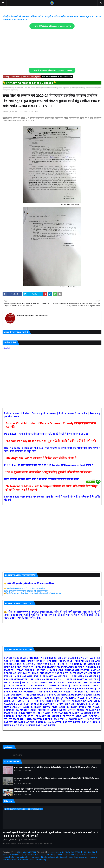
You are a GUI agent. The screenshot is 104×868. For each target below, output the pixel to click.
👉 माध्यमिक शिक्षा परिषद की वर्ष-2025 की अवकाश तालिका (25, 588)
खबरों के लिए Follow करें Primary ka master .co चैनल (53, 26)
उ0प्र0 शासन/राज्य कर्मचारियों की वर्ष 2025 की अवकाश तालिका (26, 591)
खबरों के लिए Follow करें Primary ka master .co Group (53, 70)
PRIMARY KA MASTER (27, 852)
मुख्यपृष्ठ (5, 88)
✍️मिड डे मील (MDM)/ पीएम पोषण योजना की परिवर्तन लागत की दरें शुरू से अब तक (33, 593)
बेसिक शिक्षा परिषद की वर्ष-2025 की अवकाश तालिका (57, 77)
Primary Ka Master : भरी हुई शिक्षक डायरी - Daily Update (22, 77)
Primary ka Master (11, 112)
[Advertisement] (52, 48)
